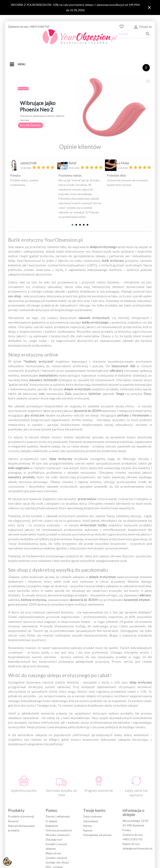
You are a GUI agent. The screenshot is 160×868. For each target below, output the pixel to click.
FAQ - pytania (54, 835)
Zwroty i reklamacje (58, 784)
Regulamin (52, 794)
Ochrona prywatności (59, 798)
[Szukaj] (134, 34)
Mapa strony (53, 821)
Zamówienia (91, 789)
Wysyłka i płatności (57, 803)
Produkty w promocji (21, 784)
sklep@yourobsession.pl (137, 816)
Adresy (87, 794)
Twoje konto (94, 778)
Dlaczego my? (54, 807)
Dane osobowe (92, 784)
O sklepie (51, 789)
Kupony (88, 798)
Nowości (13, 789)
